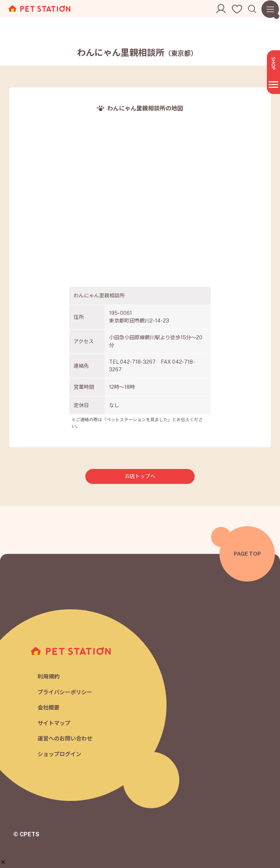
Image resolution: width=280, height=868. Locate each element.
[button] (3, 862)
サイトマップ (54, 723)
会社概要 (48, 707)
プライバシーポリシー (65, 692)
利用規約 (48, 677)
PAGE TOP (247, 554)
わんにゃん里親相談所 (137, 52)
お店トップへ (140, 476)
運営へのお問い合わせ (65, 738)
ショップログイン (59, 754)
